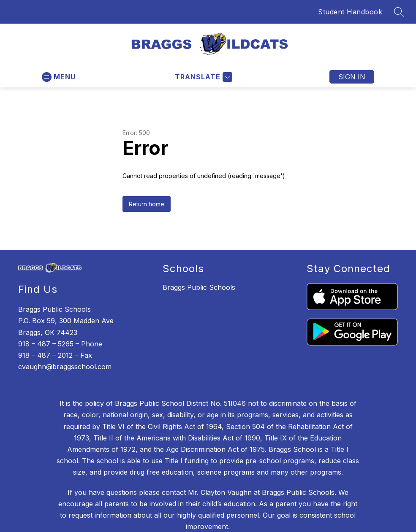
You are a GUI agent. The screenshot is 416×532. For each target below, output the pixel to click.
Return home (147, 204)
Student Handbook (350, 12)
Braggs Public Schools (199, 287)
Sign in (352, 77)
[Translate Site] (203, 77)
